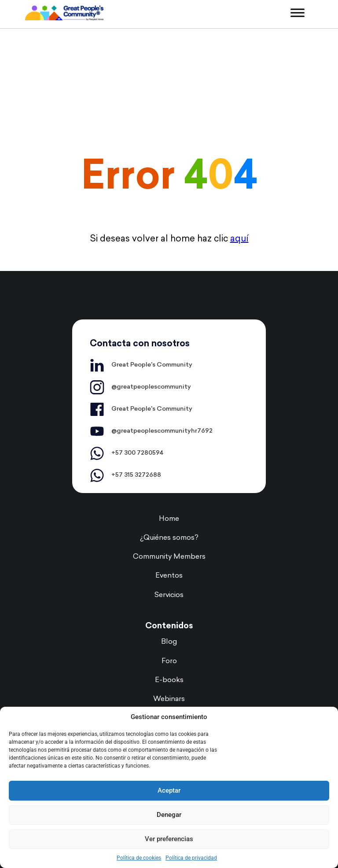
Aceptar (169, 790)
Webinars (169, 699)
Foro (169, 661)
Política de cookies (139, 858)
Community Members (169, 557)
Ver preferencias (169, 839)
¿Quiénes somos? (169, 538)
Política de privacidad (191, 858)
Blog (169, 642)
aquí (239, 239)
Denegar (169, 815)
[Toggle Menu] (298, 13)
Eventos (169, 576)
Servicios (169, 595)
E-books (169, 680)
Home (169, 519)
